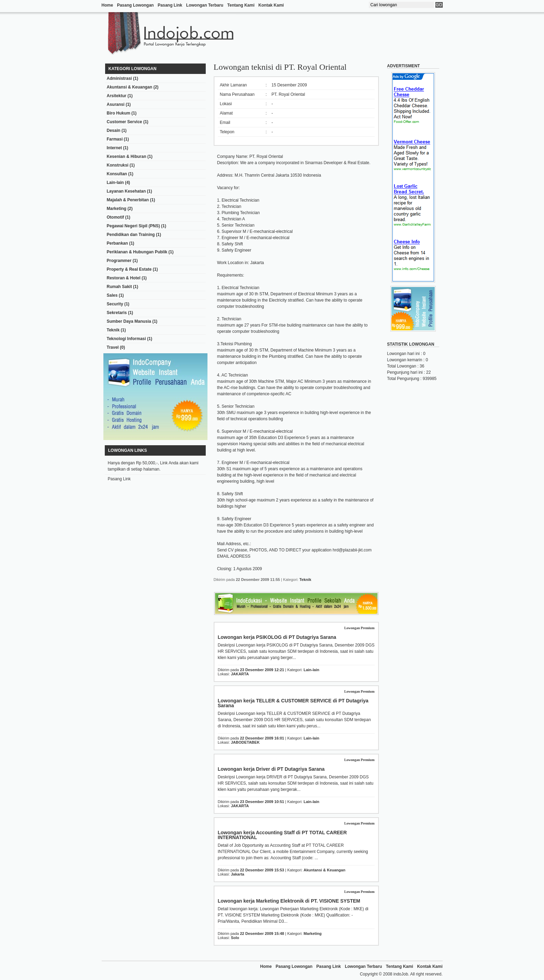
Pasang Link (170, 5)
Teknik (113, 330)
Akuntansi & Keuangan (130, 87)
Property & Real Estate (129, 269)
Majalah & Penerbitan (128, 200)
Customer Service (125, 122)
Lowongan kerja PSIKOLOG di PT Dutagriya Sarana (277, 637)
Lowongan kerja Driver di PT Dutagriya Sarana (271, 769)
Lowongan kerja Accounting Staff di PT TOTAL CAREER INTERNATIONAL (282, 835)
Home (107, 5)
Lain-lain (115, 183)
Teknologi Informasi (126, 339)
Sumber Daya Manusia (129, 321)
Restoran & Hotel (124, 278)
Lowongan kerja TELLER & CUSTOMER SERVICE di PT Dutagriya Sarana (293, 703)
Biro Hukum (119, 113)
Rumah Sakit (120, 287)
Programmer (119, 261)
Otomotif (116, 217)
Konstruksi (118, 165)
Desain (114, 130)
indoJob (401, 974)
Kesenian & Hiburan (127, 157)
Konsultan (117, 174)
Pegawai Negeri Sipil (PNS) (133, 226)
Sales (112, 295)
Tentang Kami (241, 5)
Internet (114, 148)
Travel (113, 347)
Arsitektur (117, 96)
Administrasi (120, 78)
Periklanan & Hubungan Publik (137, 252)
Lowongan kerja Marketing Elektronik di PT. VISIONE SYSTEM (289, 901)
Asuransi (116, 104)
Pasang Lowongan (135, 5)
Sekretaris (117, 313)
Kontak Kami (271, 5)
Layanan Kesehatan (126, 191)
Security (115, 304)
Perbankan (117, 243)
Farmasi (115, 139)
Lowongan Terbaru (205, 5)
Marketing (117, 209)
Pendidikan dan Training (131, 235)
